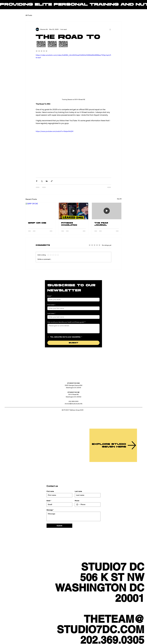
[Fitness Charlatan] (74, 211)
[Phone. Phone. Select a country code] (78, 505)
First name (51, 305)
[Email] (73, 300)
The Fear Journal (101, 224)
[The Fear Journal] (107, 211)
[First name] (73, 308)
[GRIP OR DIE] (40, 211)
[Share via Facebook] (37, 181)
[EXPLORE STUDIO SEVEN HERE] (113, 445)
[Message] (73, 516)
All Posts (29, 15)
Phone (77, 501)
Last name (51, 313)
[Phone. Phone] (90, 505)
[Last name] (73, 317)
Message (50, 510)
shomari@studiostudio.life (73, 404)
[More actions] (110, 29)
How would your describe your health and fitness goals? (67, 322)
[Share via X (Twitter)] (42, 181)
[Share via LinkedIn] (47, 181)
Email (50, 296)
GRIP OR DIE (37, 223)
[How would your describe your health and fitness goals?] (73, 329)
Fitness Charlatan (69, 224)
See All (119, 199)
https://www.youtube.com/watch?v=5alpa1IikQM (55, 131)
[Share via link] (52, 181)
